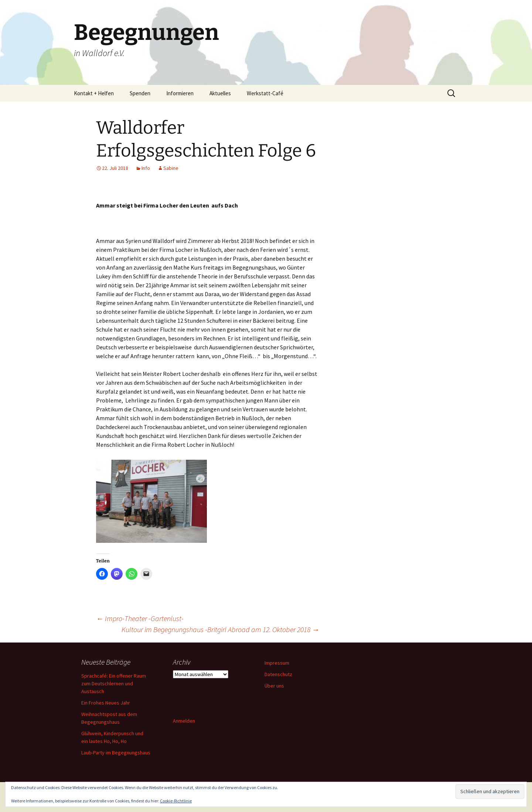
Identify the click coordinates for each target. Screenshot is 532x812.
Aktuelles (220, 93)
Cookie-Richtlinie (176, 801)
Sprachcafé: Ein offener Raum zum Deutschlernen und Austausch (114, 683)
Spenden (140, 93)
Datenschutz (278, 674)
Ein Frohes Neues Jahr (106, 703)
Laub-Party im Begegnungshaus (116, 753)
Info (146, 168)
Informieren (180, 93)
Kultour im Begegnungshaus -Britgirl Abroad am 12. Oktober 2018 (220, 629)
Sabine (171, 168)
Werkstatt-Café (265, 93)
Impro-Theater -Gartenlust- (140, 618)
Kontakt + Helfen (94, 93)
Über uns (274, 686)
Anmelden (184, 721)
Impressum (277, 663)
